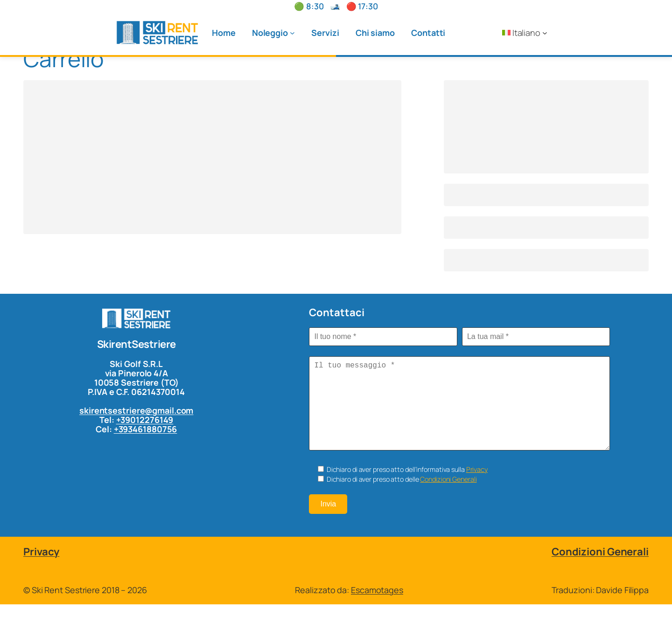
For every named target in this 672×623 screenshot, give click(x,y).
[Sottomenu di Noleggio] (292, 33)
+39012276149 (145, 420)
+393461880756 (146, 429)
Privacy (477, 488)
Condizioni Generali (448, 498)
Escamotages (377, 609)
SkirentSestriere (136, 344)
